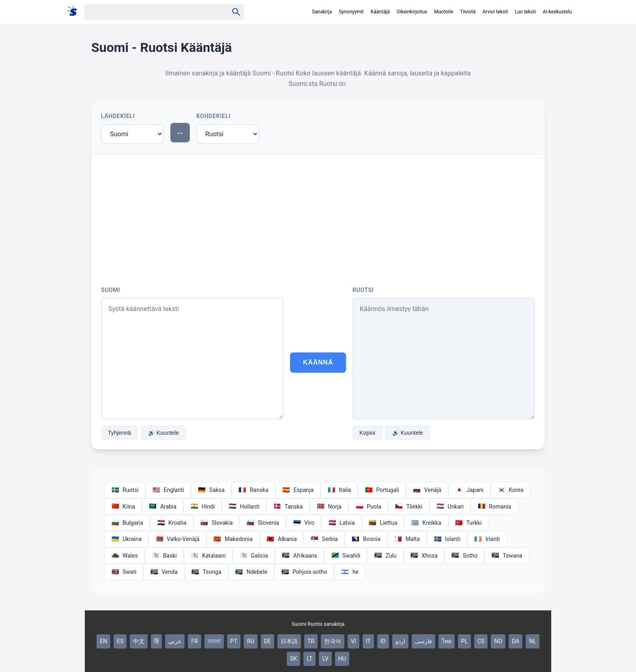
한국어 (333, 641)
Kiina (123, 507)
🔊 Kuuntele (163, 433)
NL (533, 641)
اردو (400, 641)
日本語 (289, 641)
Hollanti (244, 507)
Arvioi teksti (495, 12)
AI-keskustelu (557, 12)
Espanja (298, 490)
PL (464, 641)
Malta (407, 539)
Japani (469, 490)
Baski (164, 556)
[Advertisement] (318, 215)
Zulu (385, 556)
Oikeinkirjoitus (412, 12)
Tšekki (409, 507)
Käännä (318, 362)
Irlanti (487, 539)
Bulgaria (127, 523)
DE (268, 641)
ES (120, 641)
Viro (304, 523)
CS (481, 641)
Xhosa (424, 556)
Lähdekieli (118, 116)
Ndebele (251, 572)
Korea (510, 490)
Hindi (202, 507)
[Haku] (149, 12)
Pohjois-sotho (304, 572)
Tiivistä (468, 12)
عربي (175, 641)
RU (251, 641)
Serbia (324, 539)
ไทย (447, 641)
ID (383, 641)
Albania (282, 539)
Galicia (254, 556)
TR (311, 641)
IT (368, 641)
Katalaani (208, 556)
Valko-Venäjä (177, 539)
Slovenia (263, 523)
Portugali (382, 490)
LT (309, 659)
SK (293, 659)
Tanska (288, 507)
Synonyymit (351, 12)
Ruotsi (363, 290)
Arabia (163, 507)
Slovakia (217, 523)
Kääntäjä (380, 12)
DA (516, 641)
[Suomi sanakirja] (75, 12)
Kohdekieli (214, 116)
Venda (164, 572)
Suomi (111, 290)
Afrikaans (300, 556)
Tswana (507, 556)
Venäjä (427, 490)
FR (194, 641)
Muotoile (444, 12)
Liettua (383, 523)
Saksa (211, 490)
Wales (125, 556)
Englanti (168, 490)
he (350, 572)
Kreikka (426, 523)
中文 (139, 641)
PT (234, 641)
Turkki (468, 523)
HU (342, 659)
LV (325, 659)
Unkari (450, 507)
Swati (124, 572)
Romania (494, 507)
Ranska (254, 490)
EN (103, 641)
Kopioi (367, 433)
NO (498, 641)
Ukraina (126, 539)
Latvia (342, 523)
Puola (368, 507)
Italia (339, 490)
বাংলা (214, 641)
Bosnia (366, 539)
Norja (329, 507)
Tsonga (206, 572)
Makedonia (233, 539)
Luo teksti (525, 12)
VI (353, 641)
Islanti (447, 539)
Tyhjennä (119, 433)
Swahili (346, 556)
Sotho (465, 556)
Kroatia (172, 523)
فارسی (423, 641)
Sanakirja (322, 12)
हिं (156, 641)
